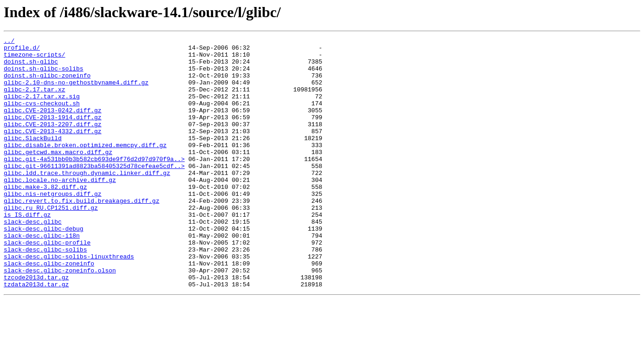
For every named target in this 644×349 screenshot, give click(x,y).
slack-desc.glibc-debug (44, 267)
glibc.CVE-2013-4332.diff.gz (53, 150)
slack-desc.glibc (33, 259)
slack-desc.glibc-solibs (45, 292)
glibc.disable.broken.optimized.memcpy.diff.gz (85, 167)
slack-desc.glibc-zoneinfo (49, 309)
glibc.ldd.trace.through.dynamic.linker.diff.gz (87, 200)
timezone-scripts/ (35, 58)
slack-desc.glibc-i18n (42, 276)
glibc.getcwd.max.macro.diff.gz (58, 175)
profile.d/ (22, 50)
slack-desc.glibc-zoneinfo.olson (60, 317)
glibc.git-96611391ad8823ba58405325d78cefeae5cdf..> (94, 192)
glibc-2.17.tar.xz (35, 100)
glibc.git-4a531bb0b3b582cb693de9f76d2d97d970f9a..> (94, 184)
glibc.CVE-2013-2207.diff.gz (53, 142)
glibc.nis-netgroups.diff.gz (53, 226)
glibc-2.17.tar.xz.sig (42, 109)
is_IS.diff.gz (27, 251)
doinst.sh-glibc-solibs (44, 75)
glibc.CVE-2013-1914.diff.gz (53, 134)
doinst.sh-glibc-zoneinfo (47, 84)
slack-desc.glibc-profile (47, 284)
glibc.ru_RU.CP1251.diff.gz (51, 242)
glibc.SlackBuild (33, 159)
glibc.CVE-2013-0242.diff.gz (53, 125)
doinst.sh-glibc (31, 67)
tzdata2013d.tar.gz (36, 334)
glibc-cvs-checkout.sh (42, 117)
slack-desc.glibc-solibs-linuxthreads (69, 301)
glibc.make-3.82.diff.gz (45, 217)
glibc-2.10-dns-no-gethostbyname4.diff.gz (76, 92)
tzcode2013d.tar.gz (36, 326)
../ (9, 42)
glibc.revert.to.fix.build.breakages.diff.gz (81, 234)
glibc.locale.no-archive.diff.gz (60, 209)
